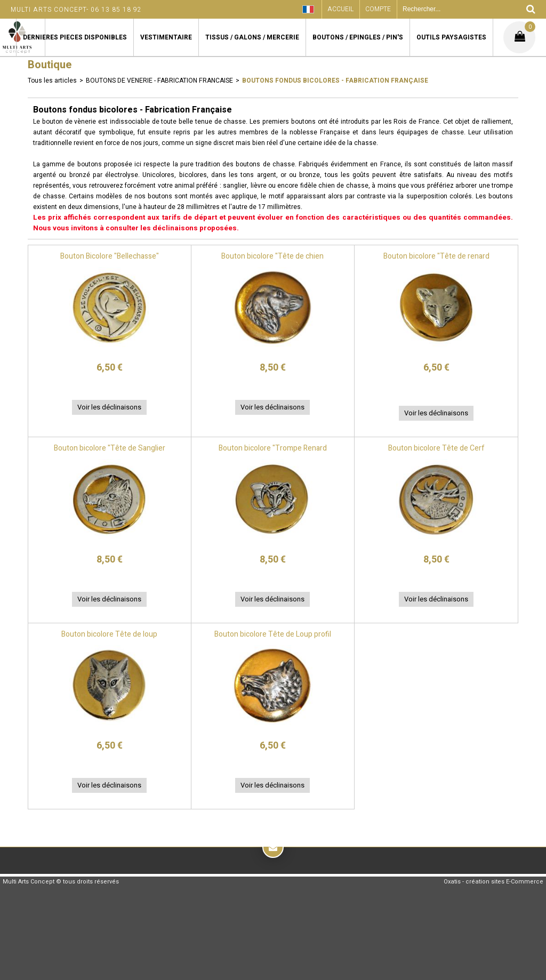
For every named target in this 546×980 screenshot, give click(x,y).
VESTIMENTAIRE (166, 37)
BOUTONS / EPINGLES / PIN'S (358, 37)
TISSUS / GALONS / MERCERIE (252, 37)
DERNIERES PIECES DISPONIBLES (75, 37)
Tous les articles (52, 81)
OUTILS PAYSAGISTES (451, 37)
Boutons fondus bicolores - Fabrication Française (335, 81)
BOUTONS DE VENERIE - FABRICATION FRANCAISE (159, 81)
